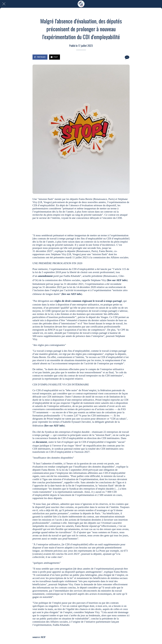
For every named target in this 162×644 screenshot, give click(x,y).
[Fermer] (4, 4)
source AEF (39, 637)
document (41, 442)
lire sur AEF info (117, 280)
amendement (45, 276)
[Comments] (127, 57)
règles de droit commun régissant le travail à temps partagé (88, 301)
